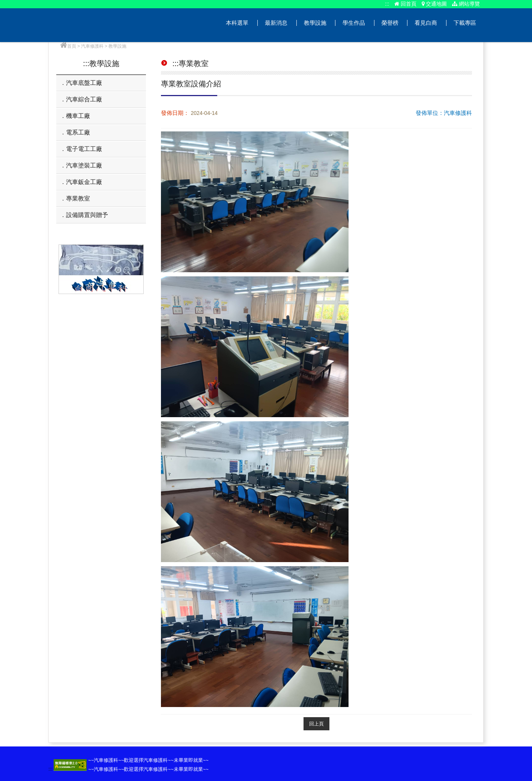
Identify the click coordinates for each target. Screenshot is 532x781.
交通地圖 (434, 4)
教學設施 (315, 23)
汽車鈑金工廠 (84, 182)
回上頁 (316, 724)
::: (387, 4)
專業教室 (78, 198)
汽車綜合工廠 (84, 99)
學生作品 (354, 23)
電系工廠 (78, 132)
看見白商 (426, 23)
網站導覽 (466, 4)
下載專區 (465, 23)
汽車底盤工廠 (84, 83)
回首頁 (405, 4)
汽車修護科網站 (114, 25)
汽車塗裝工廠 (84, 165)
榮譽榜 (390, 23)
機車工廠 (78, 116)
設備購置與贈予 (87, 215)
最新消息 (276, 23)
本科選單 (237, 23)
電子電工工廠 (84, 149)
